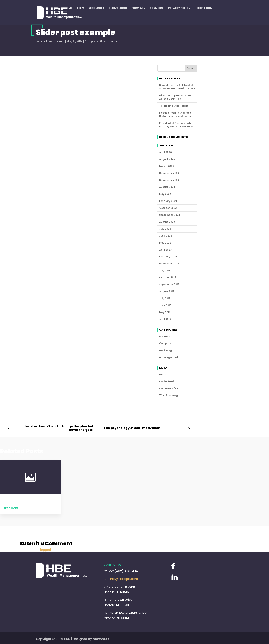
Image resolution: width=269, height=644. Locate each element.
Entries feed (167, 382)
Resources (96, 8)
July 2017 (165, 299)
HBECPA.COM (204, 8)
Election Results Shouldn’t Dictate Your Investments (175, 114)
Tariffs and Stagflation (174, 106)
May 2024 (165, 194)
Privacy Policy (179, 8)
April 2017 (165, 319)
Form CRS (157, 8)
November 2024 (169, 180)
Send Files (72, 17)
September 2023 (170, 215)
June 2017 (165, 306)
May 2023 (165, 243)
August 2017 (167, 291)
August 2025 (167, 159)
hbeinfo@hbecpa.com (121, 579)
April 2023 (165, 250)
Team (80, 8)
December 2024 (169, 173)
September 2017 (169, 285)
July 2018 (165, 271)
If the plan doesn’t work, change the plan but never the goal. (57, 428)
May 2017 (165, 312)
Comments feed (169, 389)
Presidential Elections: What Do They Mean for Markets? (176, 125)
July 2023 (165, 229)
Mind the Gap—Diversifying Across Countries (176, 97)
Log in (163, 375)
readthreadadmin (52, 41)
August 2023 (167, 222)
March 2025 (167, 166)
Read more (11, 508)
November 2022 (169, 264)
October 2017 (168, 278)
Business (165, 337)
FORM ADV (139, 8)
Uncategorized (168, 358)
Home (68, 8)
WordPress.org (168, 395)
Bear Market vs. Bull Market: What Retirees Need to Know (177, 87)
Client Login (118, 8)
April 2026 (165, 152)
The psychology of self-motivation (132, 428)
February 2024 (168, 201)
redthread (101, 639)
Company (91, 41)
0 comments (109, 41)
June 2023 (166, 236)
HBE (67, 639)
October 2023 (168, 208)
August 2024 (167, 187)
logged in (47, 550)
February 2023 (168, 257)
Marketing (165, 350)
